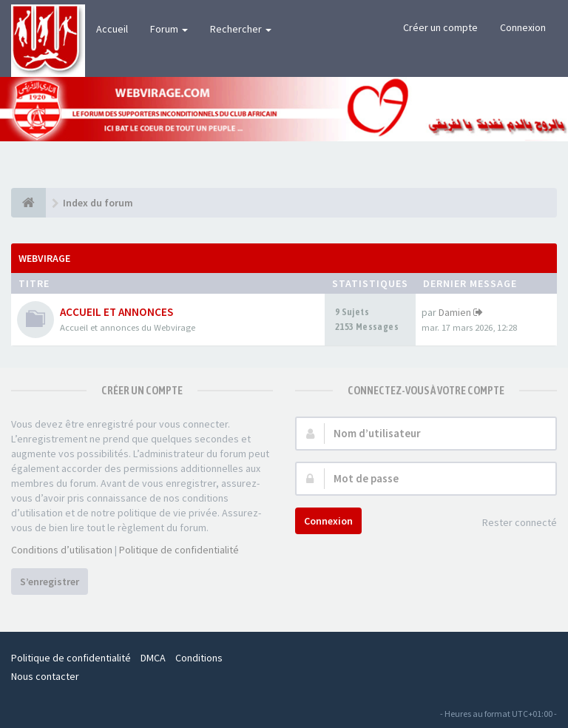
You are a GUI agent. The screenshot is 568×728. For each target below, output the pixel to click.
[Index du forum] (28, 203)
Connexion (523, 27)
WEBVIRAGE (44, 258)
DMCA (153, 658)
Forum (169, 29)
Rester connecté (511, 523)
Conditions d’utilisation (62, 550)
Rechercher (241, 29)
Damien (455, 312)
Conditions (199, 658)
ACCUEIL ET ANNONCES (116, 312)
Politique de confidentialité (179, 550)
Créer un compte (440, 27)
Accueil (112, 29)
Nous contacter (45, 676)
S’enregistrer (50, 582)
